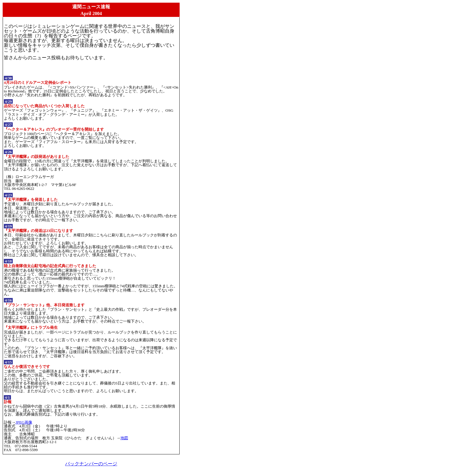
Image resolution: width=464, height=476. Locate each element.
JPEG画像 (24, 422)
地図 (124, 438)
